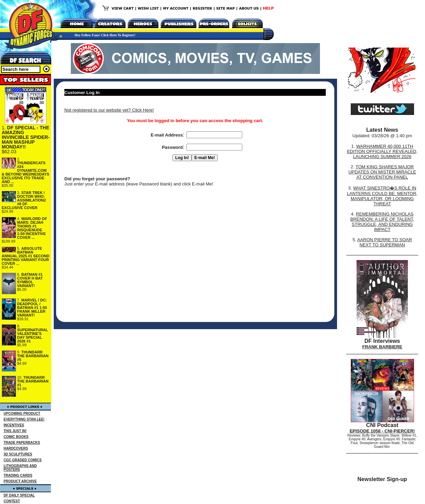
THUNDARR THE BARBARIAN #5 (33, 356)
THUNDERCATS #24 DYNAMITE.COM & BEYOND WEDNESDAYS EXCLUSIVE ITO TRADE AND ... (25, 172)
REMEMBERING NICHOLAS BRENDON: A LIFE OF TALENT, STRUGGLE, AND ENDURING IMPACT (382, 222)
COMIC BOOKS (16, 437)
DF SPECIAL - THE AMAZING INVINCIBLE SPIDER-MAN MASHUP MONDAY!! (26, 137)
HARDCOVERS (16, 448)
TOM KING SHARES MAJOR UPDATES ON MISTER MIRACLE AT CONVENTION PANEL (382, 172)
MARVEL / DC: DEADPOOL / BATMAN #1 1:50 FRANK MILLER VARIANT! (32, 308)
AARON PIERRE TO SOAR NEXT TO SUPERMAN (385, 242)
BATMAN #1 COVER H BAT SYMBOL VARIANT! (30, 280)
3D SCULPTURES (18, 454)
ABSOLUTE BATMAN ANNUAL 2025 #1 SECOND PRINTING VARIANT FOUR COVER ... (25, 256)
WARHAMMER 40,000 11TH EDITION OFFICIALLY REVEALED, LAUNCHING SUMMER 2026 (382, 151)
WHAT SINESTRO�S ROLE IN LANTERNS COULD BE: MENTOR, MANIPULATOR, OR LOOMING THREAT (382, 196)
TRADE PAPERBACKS (22, 443)
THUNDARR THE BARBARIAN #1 (33, 381)
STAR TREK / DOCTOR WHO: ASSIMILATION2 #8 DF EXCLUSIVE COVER (24, 200)
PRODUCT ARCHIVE (20, 481)
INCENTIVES (14, 425)
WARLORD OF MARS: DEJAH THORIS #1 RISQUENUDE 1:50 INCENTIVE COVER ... (32, 228)
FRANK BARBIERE (382, 347)
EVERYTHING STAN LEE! (24, 419)
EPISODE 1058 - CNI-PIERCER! (382, 431)
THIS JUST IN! (15, 431)
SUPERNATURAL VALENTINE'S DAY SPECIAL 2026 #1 (33, 335)
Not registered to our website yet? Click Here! (109, 110)
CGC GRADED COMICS (23, 460)
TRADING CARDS (18, 475)
